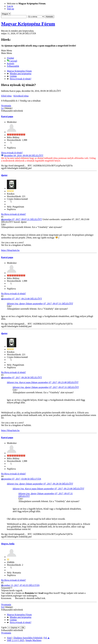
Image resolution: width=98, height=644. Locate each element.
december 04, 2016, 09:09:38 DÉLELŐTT (24, 156)
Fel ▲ (47, 638)
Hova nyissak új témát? (12, 153)
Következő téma (21, 96)
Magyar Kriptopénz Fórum (28, 24)
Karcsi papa (7, 116)
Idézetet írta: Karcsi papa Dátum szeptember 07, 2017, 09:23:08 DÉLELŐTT (43, 382)
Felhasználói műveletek (12, 111)
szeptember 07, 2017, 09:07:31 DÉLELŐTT (22, 219)
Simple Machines (33, 640)
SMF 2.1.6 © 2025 (16, 640)
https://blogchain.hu (10, 250)
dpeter (4, 175)
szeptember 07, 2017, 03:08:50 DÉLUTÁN (21, 479)
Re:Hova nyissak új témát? (14, 214)
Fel (3, 607)
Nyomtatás (6, 106)
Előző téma (6, 96)
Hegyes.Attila (8, 544)
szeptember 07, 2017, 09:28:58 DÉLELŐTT (22, 377)
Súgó (9, 638)
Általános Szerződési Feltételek (28, 638)
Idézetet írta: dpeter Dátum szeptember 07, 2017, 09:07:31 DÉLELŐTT (40, 304)
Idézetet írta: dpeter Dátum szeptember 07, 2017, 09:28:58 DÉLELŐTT (40, 484)
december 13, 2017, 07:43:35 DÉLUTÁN (20, 585)
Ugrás (4, 627)
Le (2, 108)
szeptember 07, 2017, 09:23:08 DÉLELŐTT (22, 299)
